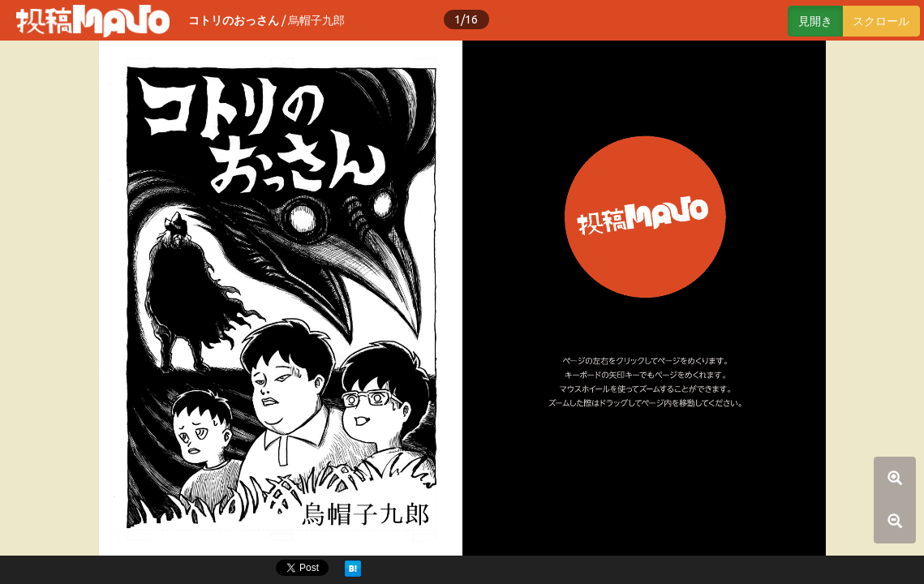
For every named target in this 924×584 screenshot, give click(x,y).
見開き (815, 21)
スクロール (881, 21)
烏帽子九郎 (316, 20)
